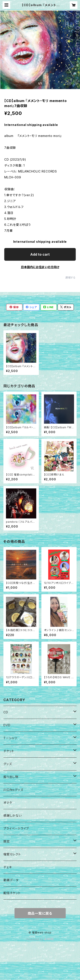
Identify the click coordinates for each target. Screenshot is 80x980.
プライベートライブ (16, 828)
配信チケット (12, 893)
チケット (9, 751)
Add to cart (40, 254)
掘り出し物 (11, 777)
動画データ (11, 880)
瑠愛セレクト (12, 854)
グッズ (8, 764)
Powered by (40, 939)
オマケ (8, 803)
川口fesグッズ (13, 790)
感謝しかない (13, 815)
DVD (7, 725)
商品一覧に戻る (40, 913)
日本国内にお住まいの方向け (40, 267)
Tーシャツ (10, 738)
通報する (71, 278)
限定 (7, 841)
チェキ (8, 867)
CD (6, 712)
